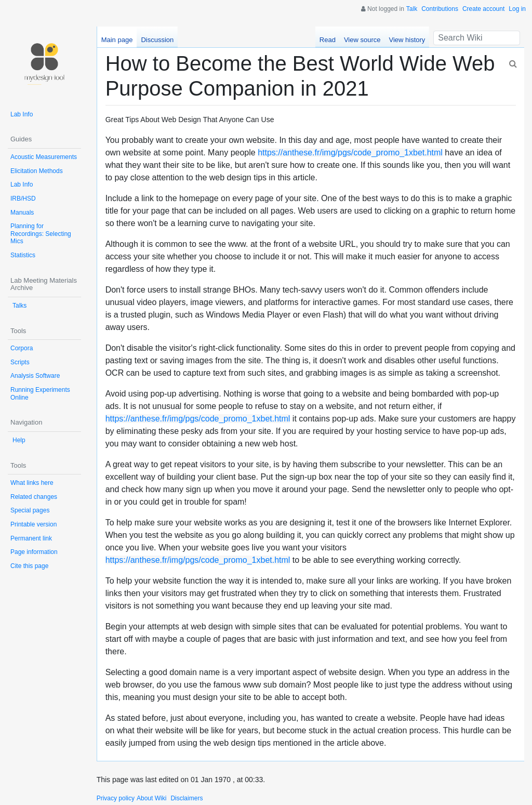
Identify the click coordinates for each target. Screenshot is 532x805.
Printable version (34, 524)
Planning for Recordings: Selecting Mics (41, 234)
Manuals (22, 213)
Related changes (34, 497)
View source (362, 40)
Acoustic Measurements (44, 157)
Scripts (20, 362)
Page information (34, 552)
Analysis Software (35, 376)
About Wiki (151, 798)
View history (407, 40)
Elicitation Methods (37, 171)
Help (19, 440)
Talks (19, 306)
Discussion (157, 40)
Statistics (23, 255)
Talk (412, 9)
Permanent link (31, 538)
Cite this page (29, 566)
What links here (32, 483)
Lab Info (22, 114)
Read (328, 40)
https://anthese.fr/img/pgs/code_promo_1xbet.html (350, 153)
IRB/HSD (23, 199)
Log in (517, 9)
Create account (483, 9)
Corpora (22, 348)
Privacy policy (116, 798)
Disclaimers (187, 798)
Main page (117, 40)
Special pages (30, 510)
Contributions (440, 9)
